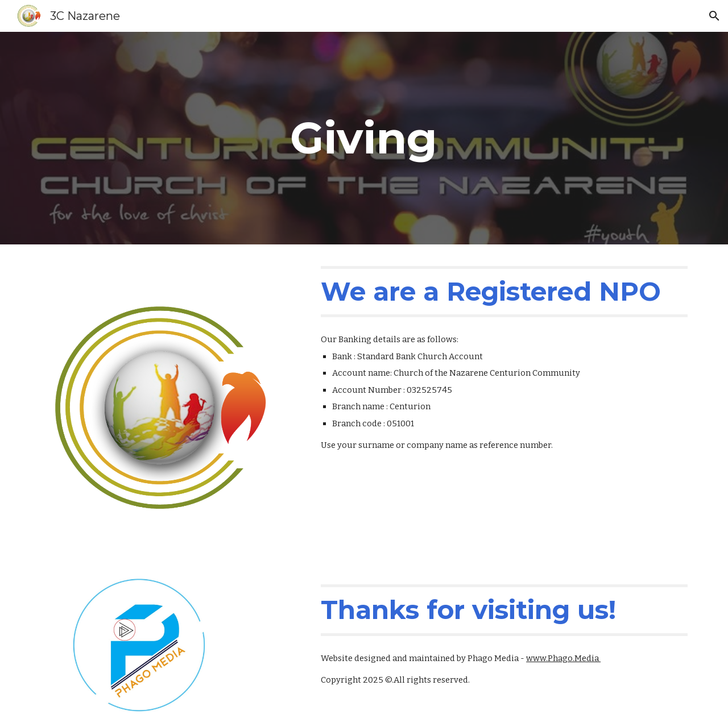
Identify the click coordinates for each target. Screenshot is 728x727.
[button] (714, 16)
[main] (364, 138)
